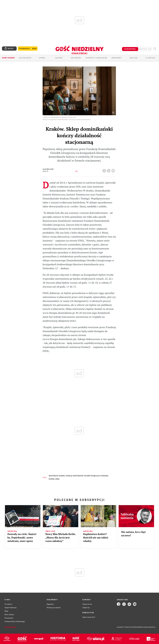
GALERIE (59, 58)
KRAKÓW (51, 479)
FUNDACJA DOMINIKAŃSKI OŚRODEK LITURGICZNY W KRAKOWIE (87, 476)
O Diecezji (150, 58)
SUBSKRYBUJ (130, 49)
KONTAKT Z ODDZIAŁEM (96, 58)
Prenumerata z (28, 49)
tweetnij (109, 170)
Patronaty (117, 58)
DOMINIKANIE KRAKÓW (57, 476)
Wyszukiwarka (155, 49)
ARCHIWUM (76, 58)
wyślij (114, 170)
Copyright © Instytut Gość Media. (127, 627)
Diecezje (134, 58)
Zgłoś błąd (10, 627)
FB (105, 170)
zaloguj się (145, 49)
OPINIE (42, 58)
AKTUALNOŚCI (25, 58)
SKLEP (57, 479)
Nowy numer (8, 58)
